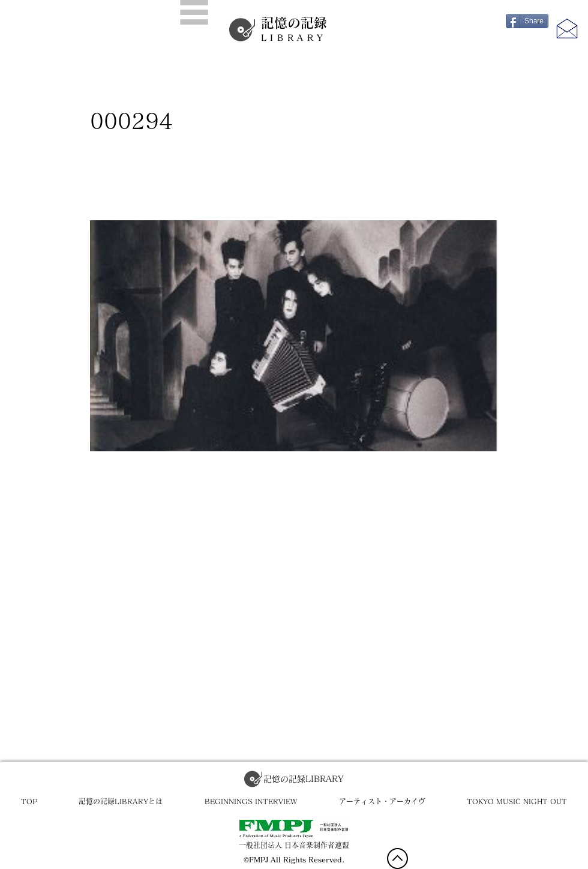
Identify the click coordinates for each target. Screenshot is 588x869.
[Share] (527, 21)
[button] (194, 12)
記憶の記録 (294, 29)
